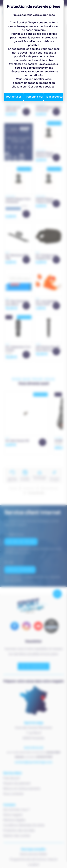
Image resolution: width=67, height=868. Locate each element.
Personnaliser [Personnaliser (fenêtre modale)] (35, 97)
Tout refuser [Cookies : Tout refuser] (14, 97)
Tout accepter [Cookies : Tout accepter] (54, 97)
